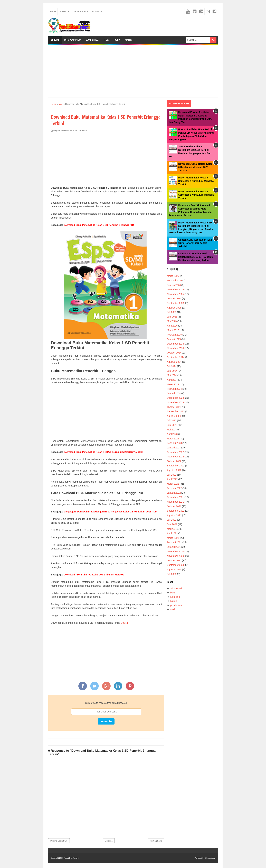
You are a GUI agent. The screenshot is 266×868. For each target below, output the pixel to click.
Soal (107, 40)
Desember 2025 (175, 290)
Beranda (109, 841)
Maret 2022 (173, 484)
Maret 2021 (173, 538)
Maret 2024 (173, 384)
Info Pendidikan (73, 40)
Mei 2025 (172, 321)
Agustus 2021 (174, 515)
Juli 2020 (172, 574)
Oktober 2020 (174, 560)
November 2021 (175, 502)
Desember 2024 (175, 344)
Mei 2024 (172, 375)
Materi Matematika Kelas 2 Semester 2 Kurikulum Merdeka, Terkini (196, 195)
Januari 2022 (174, 493)
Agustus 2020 (174, 569)
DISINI (124, 623)
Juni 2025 (172, 317)
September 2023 (176, 411)
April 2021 (172, 533)
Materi (129, 40)
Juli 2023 (172, 420)
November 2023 (175, 402)
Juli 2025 (172, 312)
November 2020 (175, 556)
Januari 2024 (174, 393)
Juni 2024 (172, 371)
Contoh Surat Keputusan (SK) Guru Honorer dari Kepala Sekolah (195, 243)
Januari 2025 (174, 339)
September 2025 (176, 303)
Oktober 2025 (174, 299)
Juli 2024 (172, 366)
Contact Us (65, 12)
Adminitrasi (93, 40)
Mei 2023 (172, 430)
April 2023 (172, 434)
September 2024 (176, 357)
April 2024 (172, 380)
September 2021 (176, 511)
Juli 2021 (172, 520)
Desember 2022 (175, 452)
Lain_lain (175, 597)
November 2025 (175, 294)
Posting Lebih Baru (59, 841)
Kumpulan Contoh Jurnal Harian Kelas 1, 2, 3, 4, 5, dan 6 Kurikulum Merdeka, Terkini (196, 257)
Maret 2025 (173, 330)
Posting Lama (156, 841)
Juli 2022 (172, 475)
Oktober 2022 (174, 461)
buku (84, 131)
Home (55, 40)
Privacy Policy (81, 12)
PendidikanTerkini (71, 858)
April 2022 (172, 479)
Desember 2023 (175, 398)
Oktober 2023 (174, 407)
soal (173, 609)
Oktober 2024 (174, 353)
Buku (117, 40)
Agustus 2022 (174, 470)
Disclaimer (96, 12)
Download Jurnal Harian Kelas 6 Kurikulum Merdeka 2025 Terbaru (195, 167)
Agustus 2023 (174, 416)
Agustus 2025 (174, 308)
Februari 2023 (174, 443)
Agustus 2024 (174, 362)
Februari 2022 (174, 488)
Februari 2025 (174, 335)
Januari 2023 (174, 448)
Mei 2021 (172, 529)
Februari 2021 (174, 542)
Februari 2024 (174, 389)
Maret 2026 (173, 276)
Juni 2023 (172, 425)
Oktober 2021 (174, 506)
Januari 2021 (174, 547)
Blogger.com (210, 858)
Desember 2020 (175, 551)
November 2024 (175, 348)
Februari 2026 (174, 281)
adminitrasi (176, 589)
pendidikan (176, 605)
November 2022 (175, 457)
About (53, 12)
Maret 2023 (173, 439)
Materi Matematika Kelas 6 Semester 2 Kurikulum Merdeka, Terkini (196, 181)
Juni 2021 (172, 524)
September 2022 (176, 466)
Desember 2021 (175, 497)
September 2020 (176, 565)
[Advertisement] (133, 71)
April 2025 (172, 326)
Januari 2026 (174, 285)
